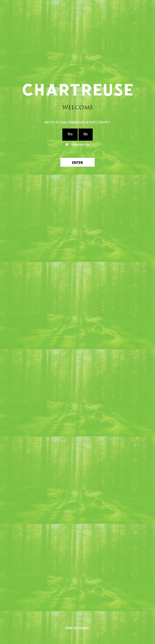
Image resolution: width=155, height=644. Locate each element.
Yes (70, 135)
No (86, 135)
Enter (77, 163)
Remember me (81, 145)
